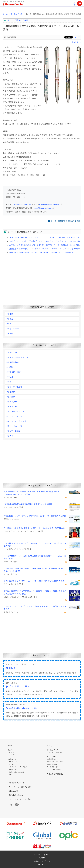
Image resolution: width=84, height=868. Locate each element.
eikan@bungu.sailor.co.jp (43, 208)
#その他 (10, 334)
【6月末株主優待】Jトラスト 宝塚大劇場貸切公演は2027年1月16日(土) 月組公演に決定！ (35, 557)
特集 (10, 775)
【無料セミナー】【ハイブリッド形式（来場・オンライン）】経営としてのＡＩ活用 (35, 608)
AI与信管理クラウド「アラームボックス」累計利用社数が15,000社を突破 (34, 581)
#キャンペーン (13, 329)
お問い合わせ (42, 864)
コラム (49, 746)
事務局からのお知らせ (42, 861)
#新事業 (10, 314)
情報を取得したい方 (16, 795)
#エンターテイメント (15, 412)
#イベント (11, 324)
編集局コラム (13, 770)
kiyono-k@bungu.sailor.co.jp (50, 204)
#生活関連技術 (13, 362)
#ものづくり (77, 42)
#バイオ (10, 377)
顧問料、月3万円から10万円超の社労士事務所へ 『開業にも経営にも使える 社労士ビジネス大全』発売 (35, 593)
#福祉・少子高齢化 (14, 387)
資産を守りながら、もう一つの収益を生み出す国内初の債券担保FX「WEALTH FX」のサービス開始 (31, 493)
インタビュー (13, 764)
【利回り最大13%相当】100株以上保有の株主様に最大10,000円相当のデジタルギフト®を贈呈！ (35, 570)
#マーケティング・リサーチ (18, 421)
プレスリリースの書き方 (20, 686)
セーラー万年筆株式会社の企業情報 (65, 221)
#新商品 (10, 319)
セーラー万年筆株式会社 (18, 20)
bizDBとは (12, 755)
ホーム (5, 14)
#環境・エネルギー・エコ (17, 357)
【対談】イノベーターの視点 (18, 767)
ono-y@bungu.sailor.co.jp (21, 204)
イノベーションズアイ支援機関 (20, 799)
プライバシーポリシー (42, 855)
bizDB (12, 668)
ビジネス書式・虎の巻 (54, 770)
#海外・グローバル (14, 426)
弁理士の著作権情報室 (55, 774)
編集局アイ (12, 759)
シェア (77, 37)
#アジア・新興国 (13, 431)
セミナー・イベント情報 (55, 762)
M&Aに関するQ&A (53, 767)
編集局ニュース (14, 762)
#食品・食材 (12, 402)
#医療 (9, 382)
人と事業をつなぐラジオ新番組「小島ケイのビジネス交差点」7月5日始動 (34, 528)
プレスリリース (16, 14)
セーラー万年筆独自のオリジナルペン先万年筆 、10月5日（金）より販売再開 (41, 253)
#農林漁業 (11, 397)
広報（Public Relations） (17, 772)
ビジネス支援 (52, 757)
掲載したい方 (13, 791)
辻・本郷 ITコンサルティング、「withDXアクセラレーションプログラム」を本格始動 (35, 545)
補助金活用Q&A (52, 764)
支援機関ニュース (53, 759)
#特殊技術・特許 (14, 372)
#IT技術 (10, 367)
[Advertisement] (42, 276)
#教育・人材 (12, 407)
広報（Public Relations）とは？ (23, 708)
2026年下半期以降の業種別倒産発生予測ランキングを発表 (28, 504)
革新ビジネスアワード (16, 783)
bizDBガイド (13, 752)
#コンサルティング (14, 416)
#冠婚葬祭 (11, 392)
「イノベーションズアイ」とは (20, 787)
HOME (11, 746)
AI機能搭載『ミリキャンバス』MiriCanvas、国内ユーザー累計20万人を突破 (35, 516)
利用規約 (42, 858)
